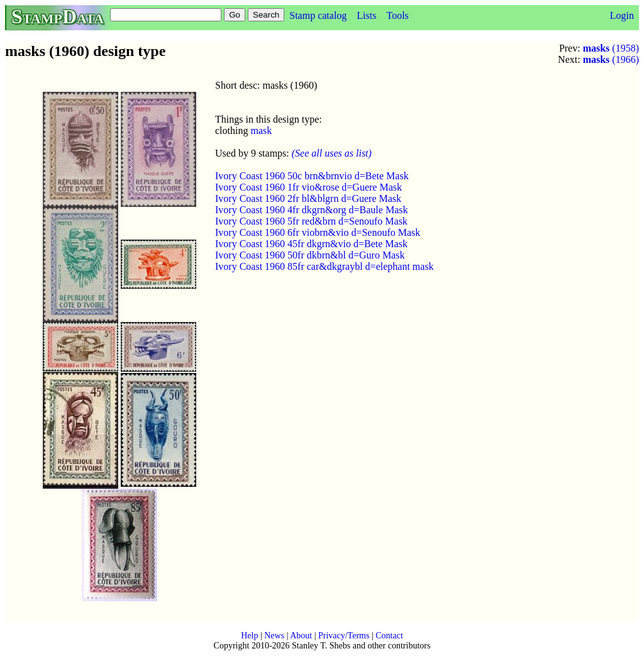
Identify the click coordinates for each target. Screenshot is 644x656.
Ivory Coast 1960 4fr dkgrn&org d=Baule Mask (311, 210)
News (274, 636)
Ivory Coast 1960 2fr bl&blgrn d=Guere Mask (308, 198)
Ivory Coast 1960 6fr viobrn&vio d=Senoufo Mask (318, 232)
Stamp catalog (318, 15)
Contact (389, 636)
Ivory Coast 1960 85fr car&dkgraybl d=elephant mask (325, 266)
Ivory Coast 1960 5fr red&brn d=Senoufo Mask (311, 221)
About (301, 636)
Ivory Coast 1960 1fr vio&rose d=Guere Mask (308, 187)
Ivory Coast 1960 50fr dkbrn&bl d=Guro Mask (310, 255)
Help (249, 636)
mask (261, 131)
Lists (366, 15)
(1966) (611, 59)
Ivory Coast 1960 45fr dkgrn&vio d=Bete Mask (311, 244)
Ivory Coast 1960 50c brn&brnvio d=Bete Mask (312, 176)
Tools (397, 15)
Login (622, 15)
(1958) (611, 48)
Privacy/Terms (344, 636)
